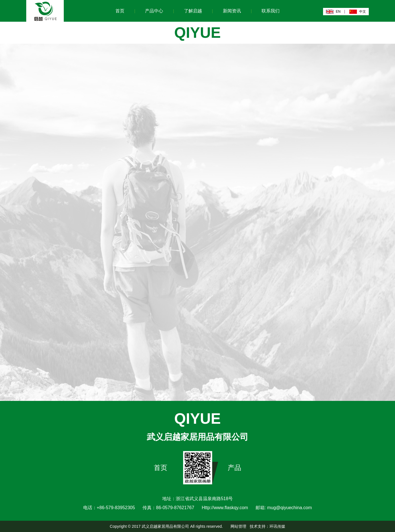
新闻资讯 (232, 11)
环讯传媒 (277, 526)
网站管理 (238, 526)
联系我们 (271, 11)
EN (338, 12)
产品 (234, 468)
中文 (363, 12)
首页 (120, 11)
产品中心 (154, 11)
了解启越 (193, 11)
